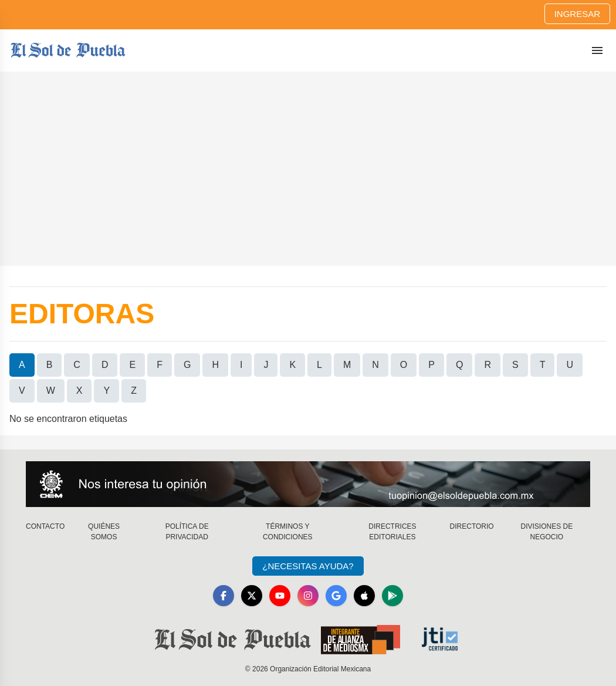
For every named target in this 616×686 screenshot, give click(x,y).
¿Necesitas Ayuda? (308, 566)
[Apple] (364, 596)
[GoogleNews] (336, 596)
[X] (252, 596)
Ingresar (577, 14)
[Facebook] (224, 596)
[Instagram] (308, 596)
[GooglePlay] (392, 596)
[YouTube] (280, 596)
